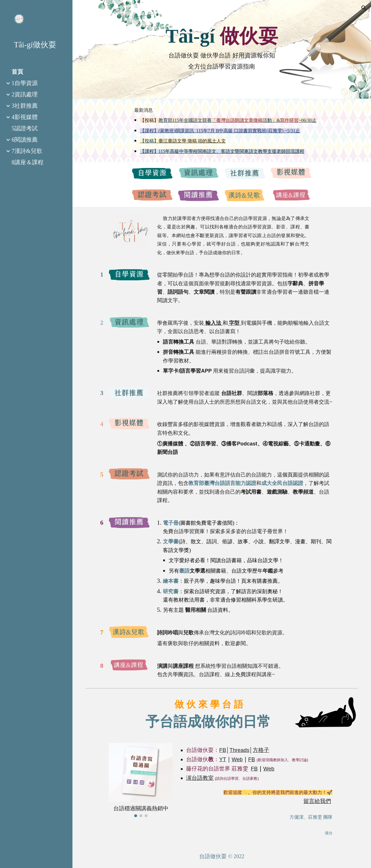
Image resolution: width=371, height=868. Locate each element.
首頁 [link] (17, 72)
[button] (364, 8)
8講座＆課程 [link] (28, 162)
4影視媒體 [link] (25, 117)
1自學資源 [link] (25, 83)
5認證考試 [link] (25, 128)
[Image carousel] (141, 780)
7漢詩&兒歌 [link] (27, 151)
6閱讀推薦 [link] (25, 140)
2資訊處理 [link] (25, 94)
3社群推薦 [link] (25, 106)
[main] (222, 36)
